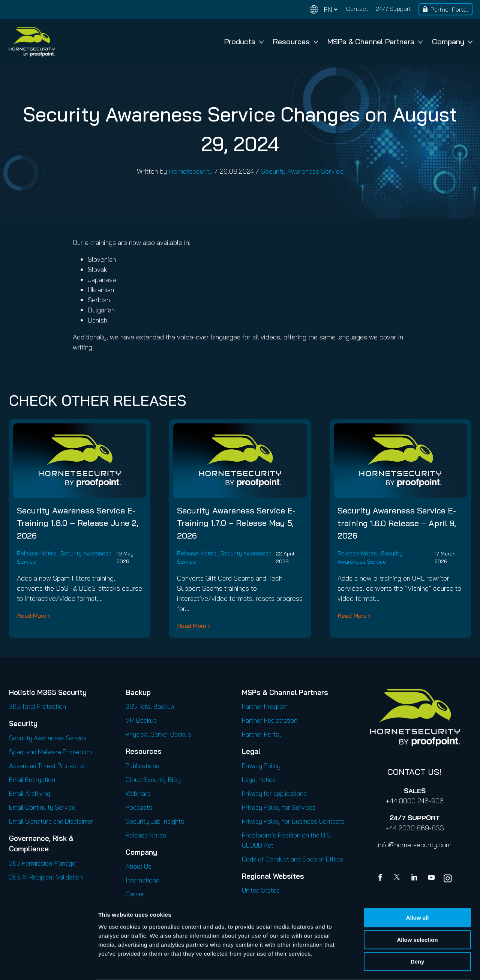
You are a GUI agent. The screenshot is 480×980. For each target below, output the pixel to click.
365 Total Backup (150, 706)
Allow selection (417, 910)
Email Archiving (30, 793)
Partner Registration (270, 720)
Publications (142, 766)
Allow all (418, 888)
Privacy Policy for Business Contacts (293, 821)
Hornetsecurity (191, 171)
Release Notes (146, 835)
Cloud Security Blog (153, 780)
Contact (357, 9)
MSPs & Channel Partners (375, 41)
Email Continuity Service (42, 807)
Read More (31, 615)
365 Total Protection (37, 706)
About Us (139, 866)
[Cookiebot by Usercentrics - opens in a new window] (49, 965)
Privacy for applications (274, 793)
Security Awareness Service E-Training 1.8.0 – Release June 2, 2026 (78, 523)
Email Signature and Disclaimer (51, 821)
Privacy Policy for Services (279, 807)
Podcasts (139, 807)
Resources (295, 41)
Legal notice (259, 780)
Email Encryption (32, 780)
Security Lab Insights (155, 821)
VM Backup (141, 720)
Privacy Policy (261, 766)
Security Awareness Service (302, 171)
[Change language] (324, 10)
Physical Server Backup (158, 734)
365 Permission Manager (43, 863)
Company (452, 41)
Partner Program (265, 706)
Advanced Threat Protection (48, 766)
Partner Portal (449, 9)
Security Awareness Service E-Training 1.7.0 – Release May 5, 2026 (236, 523)
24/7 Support (393, 9)
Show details (394, 965)
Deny (418, 932)
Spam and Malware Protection (50, 752)
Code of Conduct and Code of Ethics (292, 859)
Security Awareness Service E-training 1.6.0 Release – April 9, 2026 (397, 523)
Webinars (138, 793)
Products (244, 41)
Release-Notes (37, 553)
